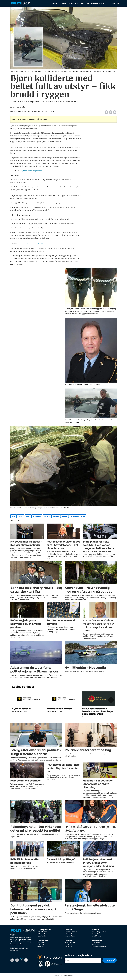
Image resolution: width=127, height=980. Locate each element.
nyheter (47, 517)
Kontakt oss (82, 4)
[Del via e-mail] (114, 113)
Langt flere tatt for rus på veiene (31, 172)
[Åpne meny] (115, 4)
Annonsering (98, 4)
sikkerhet (37, 517)
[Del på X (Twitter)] (111, 113)
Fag (64, 4)
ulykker (56, 517)
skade (28, 517)
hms (13, 517)
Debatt (56, 4)
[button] (111, 701)
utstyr (20, 517)
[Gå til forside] (21, 4)
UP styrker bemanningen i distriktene (32, 245)
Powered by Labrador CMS (63, 977)
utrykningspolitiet (77, 517)
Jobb (70, 4)
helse (65, 517)
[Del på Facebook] (106, 113)
